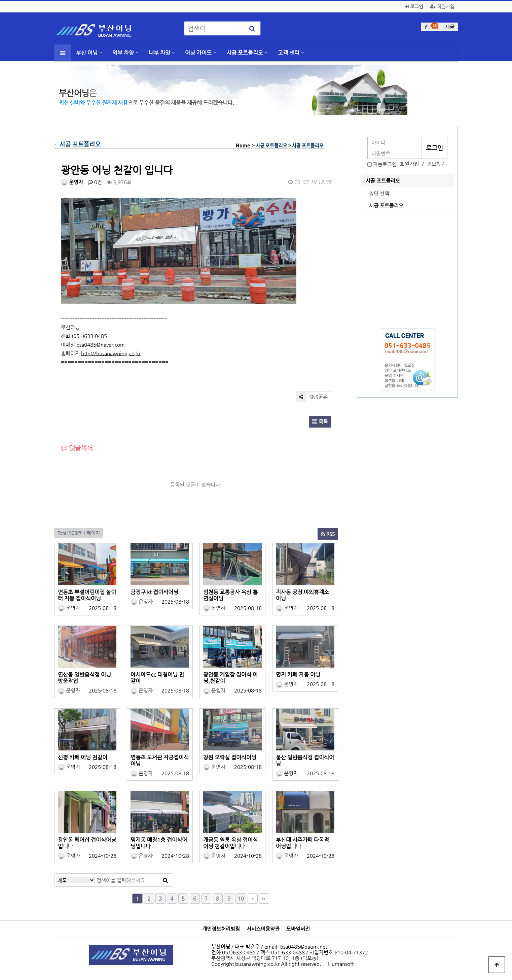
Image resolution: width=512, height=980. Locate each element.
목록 (320, 422)
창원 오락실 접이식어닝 (230, 757)
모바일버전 (298, 929)
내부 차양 (159, 53)
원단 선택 (379, 193)
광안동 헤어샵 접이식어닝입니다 (87, 843)
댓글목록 (77, 448)
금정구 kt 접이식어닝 (154, 592)
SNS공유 (312, 397)
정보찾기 (436, 164)
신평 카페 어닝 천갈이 (83, 757)
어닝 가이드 (198, 53)
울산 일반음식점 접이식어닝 (305, 761)
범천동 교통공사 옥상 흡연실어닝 (230, 595)
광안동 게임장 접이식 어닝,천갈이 (230, 678)
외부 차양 (123, 53)
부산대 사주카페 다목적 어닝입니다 (302, 843)
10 (241, 898)
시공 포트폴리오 (245, 53)
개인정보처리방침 (221, 929)
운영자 (72, 182)
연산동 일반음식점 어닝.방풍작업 (85, 678)
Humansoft (341, 964)
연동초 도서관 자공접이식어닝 (160, 761)
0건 (95, 182)
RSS (328, 534)
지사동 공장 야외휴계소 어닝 (302, 595)
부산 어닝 (87, 53)
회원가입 (442, 6)
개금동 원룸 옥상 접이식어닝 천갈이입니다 (230, 843)
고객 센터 (289, 53)
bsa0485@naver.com (101, 345)
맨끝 (264, 899)
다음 (253, 899)
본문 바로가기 (0, 0)
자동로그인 (385, 164)
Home (243, 145)
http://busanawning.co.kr (111, 353)
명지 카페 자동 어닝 (298, 674)
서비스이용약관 (263, 929)
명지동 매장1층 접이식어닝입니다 (159, 843)
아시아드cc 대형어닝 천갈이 (157, 678)
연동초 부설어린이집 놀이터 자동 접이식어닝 (87, 595)
